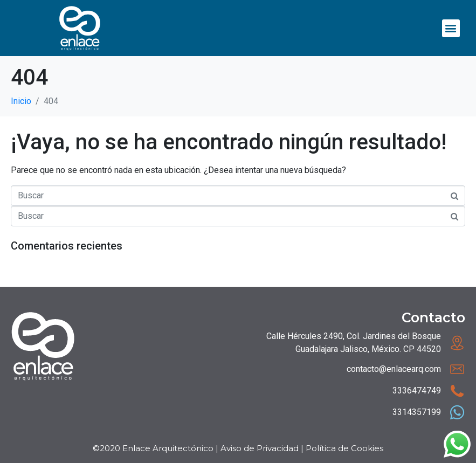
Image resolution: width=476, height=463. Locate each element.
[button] (451, 28)
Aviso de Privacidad (260, 448)
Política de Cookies (344, 448)
